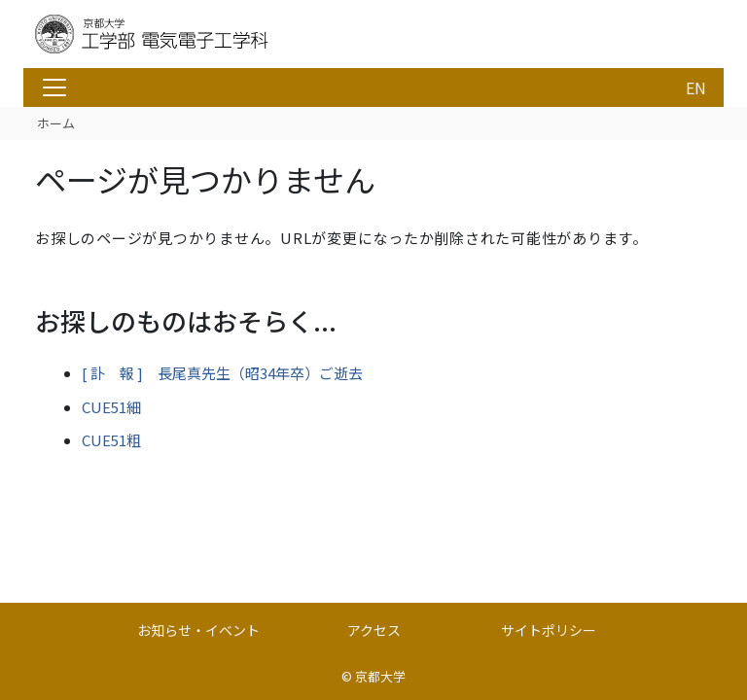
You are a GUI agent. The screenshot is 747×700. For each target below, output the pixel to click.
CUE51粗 (111, 440)
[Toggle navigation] (54, 87)
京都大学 (380, 676)
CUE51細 (111, 407)
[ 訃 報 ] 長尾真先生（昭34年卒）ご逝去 (222, 373)
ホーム (56, 123)
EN (696, 87)
